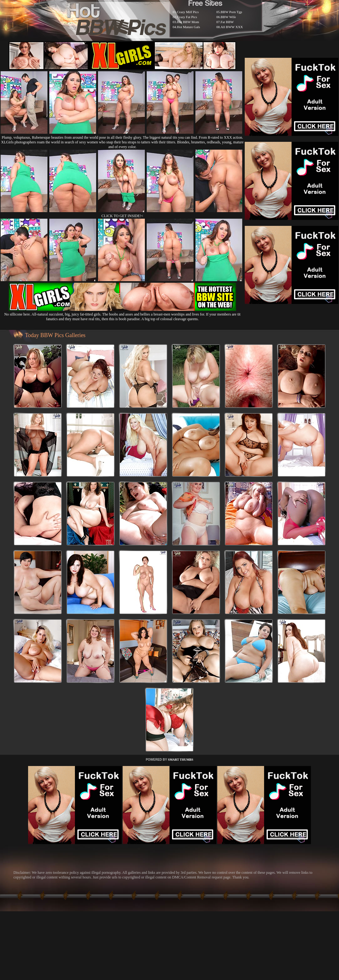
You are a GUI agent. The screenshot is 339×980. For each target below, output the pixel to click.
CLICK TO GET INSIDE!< (122, 216)
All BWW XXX (232, 27)
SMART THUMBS (181, 760)
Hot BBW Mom (188, 22)
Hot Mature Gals (189, 27)
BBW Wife (228, 17)
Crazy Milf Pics (188, 12)
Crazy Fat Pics (187, 17)
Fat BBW (227, 22)
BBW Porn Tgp (231, 12)
